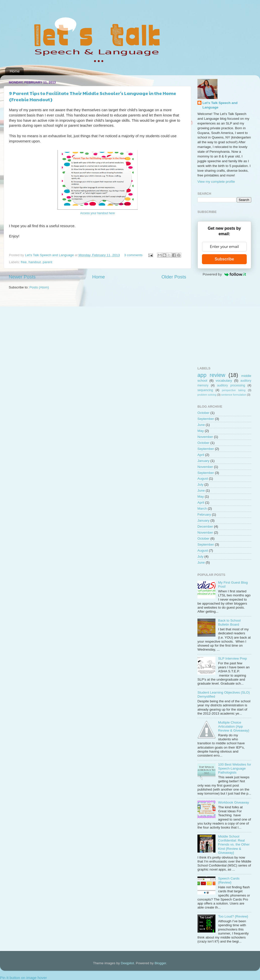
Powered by (224, 274)
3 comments (133, 255)
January (203, 461)
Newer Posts (22, 277)
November (205, 437)
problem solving (207, 395)
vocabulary (224, 381)
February (204, 514)
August (203, 479)
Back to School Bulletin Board (229, 622)
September (206, 419)
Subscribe (224, 259)
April (201, 455)
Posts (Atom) (39, 287)
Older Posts (174, 277)
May (201, 431)
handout (35, 262)
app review (211, 375)
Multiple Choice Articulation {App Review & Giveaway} (234, 726)
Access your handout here (98, 213)
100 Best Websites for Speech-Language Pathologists (234, 768)
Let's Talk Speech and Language (50, 255)
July (200, 485)
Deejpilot (127, 963)
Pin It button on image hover (24, 978)
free (24, 262)
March (202, 508)
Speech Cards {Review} (229, 880)
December (205, 526)
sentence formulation (234, 395)
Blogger (160, 963)
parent (47, 262)
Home (15, 71)
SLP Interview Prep (232, 658)
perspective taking (234, 390)
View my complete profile (216, 182)
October (203, 413)
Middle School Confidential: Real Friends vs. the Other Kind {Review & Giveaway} (234, 845)
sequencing (205, 390)
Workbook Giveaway (233, 802)
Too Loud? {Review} (233, 916)
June (201, 425)
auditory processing (231, 385)
